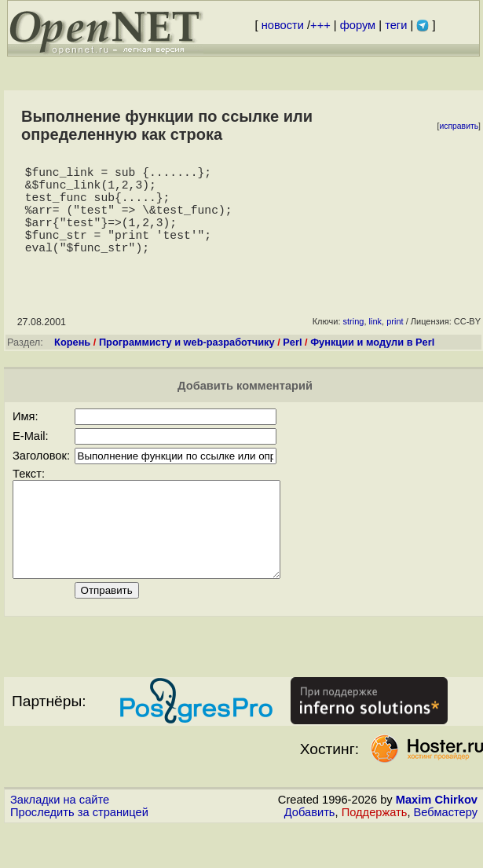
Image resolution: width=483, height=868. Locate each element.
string (354, 343)
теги (396, 25)
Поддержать (375, 853)
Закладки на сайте (60, 841)
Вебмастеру (446, 853)
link (376, 343)
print (395, 343)
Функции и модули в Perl (372, 364)
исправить (459, 126)
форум (358, 25)
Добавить (310, 853)
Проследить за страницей (79, 853)
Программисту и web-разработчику (187, 364)
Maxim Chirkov (437, 841)
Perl (292, 364)
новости (283, 25)
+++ (320, 25)
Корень (72, 364)
